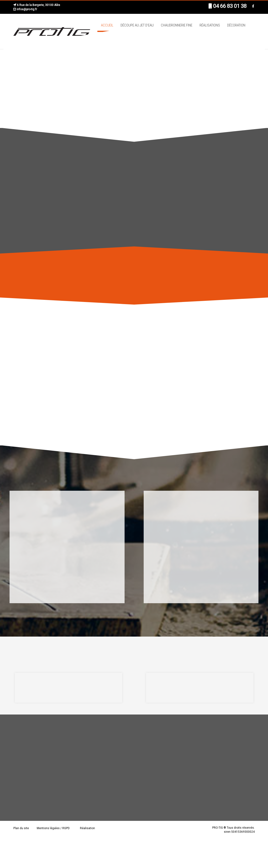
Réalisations (210, 25)
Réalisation (87, 828)
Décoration (236, 25)
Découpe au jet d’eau (137, 25)
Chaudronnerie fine (177, 25)
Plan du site (21, 828)
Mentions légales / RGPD (53, 828)
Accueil (107, 25)
